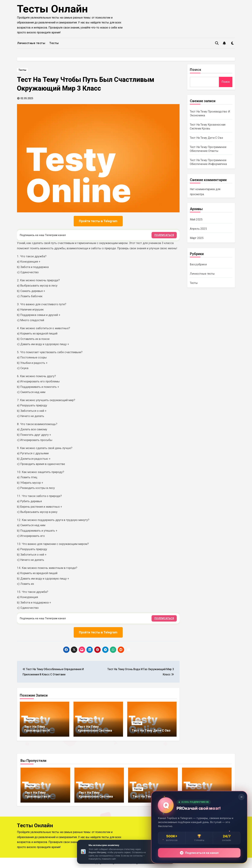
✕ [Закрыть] (241, 797)
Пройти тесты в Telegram (98, 221)
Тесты (54, 43)
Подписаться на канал (199, 853)
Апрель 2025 (198, 229)
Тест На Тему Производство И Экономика (37, 730)
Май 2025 (196, 219)
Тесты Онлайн (52, 9)
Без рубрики (198, 264)
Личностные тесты (31, 43)
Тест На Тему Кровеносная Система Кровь (95, 730)
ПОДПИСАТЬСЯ (164, 235)
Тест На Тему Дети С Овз (151, 730)
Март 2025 (197, 238)
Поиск (196, 70)
